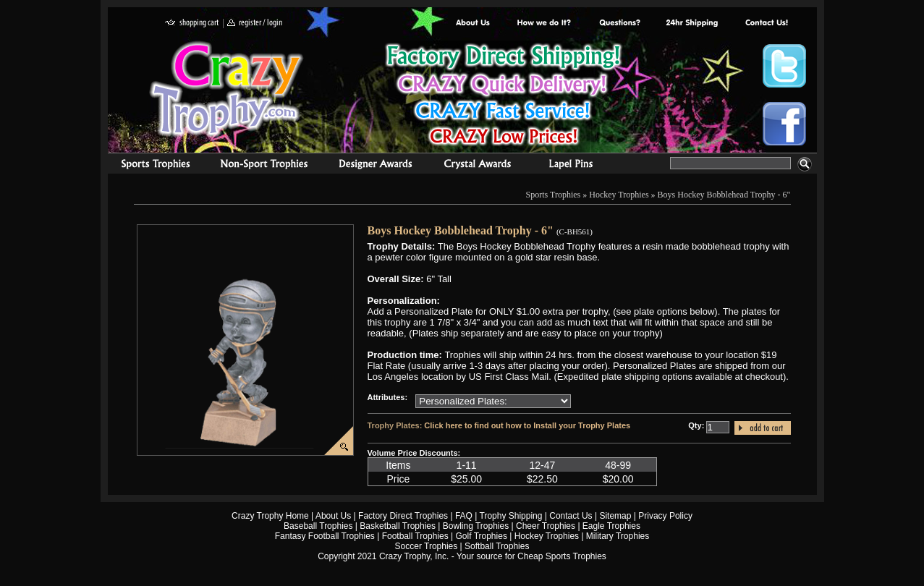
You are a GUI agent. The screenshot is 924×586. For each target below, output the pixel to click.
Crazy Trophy (227, 89)
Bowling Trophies (476, 526)
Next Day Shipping (692, 24)
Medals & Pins (574, 166)
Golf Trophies (482, 536)
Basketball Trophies (398, 526)
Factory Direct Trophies (544, 24)
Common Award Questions (619, 24)
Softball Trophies (497, 546)
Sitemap (615, 516)
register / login (255, 24)
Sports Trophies (149, 166)
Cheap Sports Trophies (562, 556)
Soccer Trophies (427, 546)
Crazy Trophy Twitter (784, 66)
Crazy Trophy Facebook (784, 124)
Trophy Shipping (511, 516)
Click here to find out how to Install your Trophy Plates (527, 425)
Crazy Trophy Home (270, 516)
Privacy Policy (665, 516)
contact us (766, 24)
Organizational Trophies (264, 166)
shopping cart (192, 24)
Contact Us (571, 516)
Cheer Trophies (546, 526)
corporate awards (375, 166)
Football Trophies (415, 536)
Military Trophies (618, 536)
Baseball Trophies (318, 526)
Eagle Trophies (611, 526)
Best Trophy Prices (503, 97)
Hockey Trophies (619, 195)
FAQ (464, 516)
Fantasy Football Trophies (325, 536)
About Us (473, 24)
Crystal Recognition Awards (477, 166)
